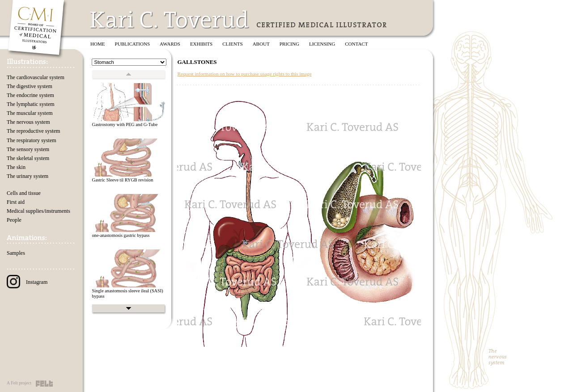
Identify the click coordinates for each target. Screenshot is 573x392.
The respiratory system (32, 140)
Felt (44, 384)
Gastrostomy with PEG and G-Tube (125, 124)
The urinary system (28, 176)
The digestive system (30, 86)
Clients (232, 44)
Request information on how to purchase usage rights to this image (244, 74)
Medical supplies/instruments (38, 211)
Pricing (289, 44)
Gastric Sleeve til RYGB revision (122, 180)
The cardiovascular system (36, 77)
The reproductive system (33, 131)
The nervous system (28, 122)
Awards (170, 44)
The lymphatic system (31, 104)
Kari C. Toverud (170, 19)
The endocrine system (30, 95)
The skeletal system (28, 158)
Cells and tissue (24, 193)
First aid (16, 202)
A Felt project (19, 383)
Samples (16, 253)
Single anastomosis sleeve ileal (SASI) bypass (127, 294)
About (261, 44)
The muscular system (30, 113)
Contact (356, 44)
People (14, 220)
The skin (16, 167)
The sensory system (28, 149)
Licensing (322, 44)
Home (98, 44)
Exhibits (201, 44)
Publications (133, 44)
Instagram (27, 282)
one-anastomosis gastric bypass (121, 235)
